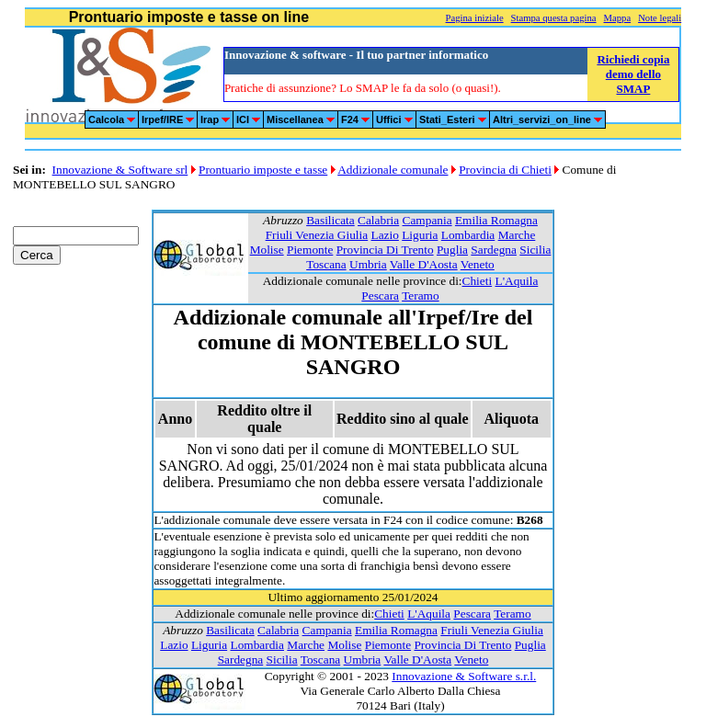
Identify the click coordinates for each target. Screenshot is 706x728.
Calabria (378, 220)
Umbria (368, 264)
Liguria (420, 235)
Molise (267, 250)
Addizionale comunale (393, 170)
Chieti (478, 281)
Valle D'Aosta (424, 264)
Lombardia (468, 235)
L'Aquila (516, 281)
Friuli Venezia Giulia (317, 235)
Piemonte (310, 250)
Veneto (478, 264)
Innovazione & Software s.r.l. (464, 676)
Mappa (618, 18)
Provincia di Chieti (505, 170)
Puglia (452, 250)
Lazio (385, 235)
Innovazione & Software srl (120, 170)
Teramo (421, 296)
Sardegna (494, 250)
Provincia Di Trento (385, 250)
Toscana (326, 264)
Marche (517, 235)
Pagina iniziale (475, 18)
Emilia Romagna (496, 220)
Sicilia (535, 250)
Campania (427, 220)
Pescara (380, 296)
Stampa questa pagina (554, 18)
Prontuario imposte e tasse (263, 170)
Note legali (660, 18)
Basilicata (330, 220)
